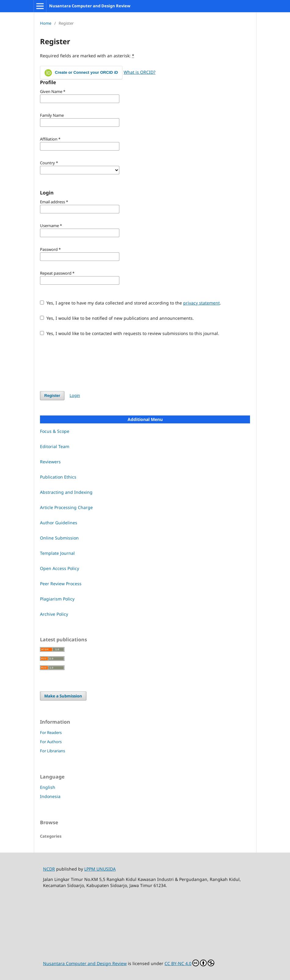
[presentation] (86, 364)
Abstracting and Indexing (66, 492)
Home (46, 23)
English (48, 787)
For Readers (51, 732)
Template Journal (57, 553)
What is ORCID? (140, 72)
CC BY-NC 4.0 (189, 963)
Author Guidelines (59, 523)
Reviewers (50, 462)
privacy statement (201, 303)
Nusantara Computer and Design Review (90, 6)
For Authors (51, 742)
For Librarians (53, 751)
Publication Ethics (58, 477)
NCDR (49, 869)
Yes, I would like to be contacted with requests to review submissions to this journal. (130, 333)
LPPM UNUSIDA (100, 869)
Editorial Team (55, 446)
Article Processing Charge (66, 507)
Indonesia (50, 796)
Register (52, 396)
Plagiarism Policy (57, 599)
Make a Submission (63, 696)
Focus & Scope (55, 431)
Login (75, 395)
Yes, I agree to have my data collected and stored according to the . (130, 303)
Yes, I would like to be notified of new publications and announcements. (117, 318)
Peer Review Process (61, 584)
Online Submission (59, 538)
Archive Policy (54, 614)
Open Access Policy (60, 568)
